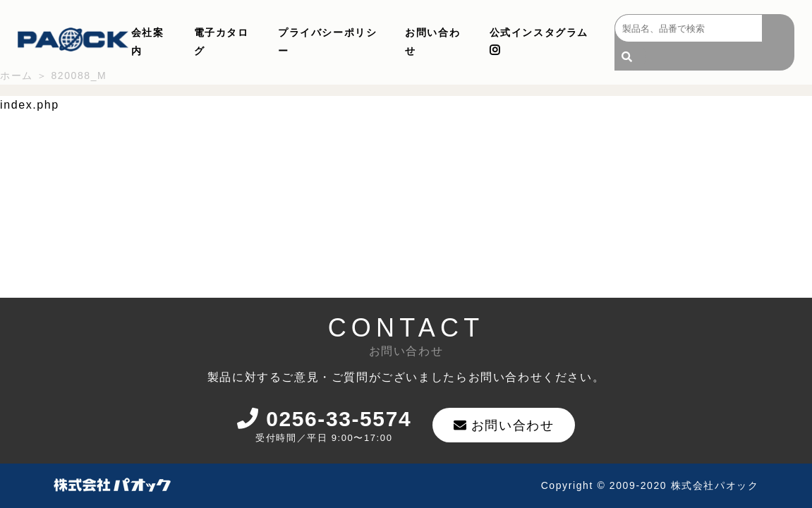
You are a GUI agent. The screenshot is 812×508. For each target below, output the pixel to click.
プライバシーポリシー (327, 42)
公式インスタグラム (539, 41)
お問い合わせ (432, 42)
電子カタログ (222, 42)
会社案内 (148, 42)
